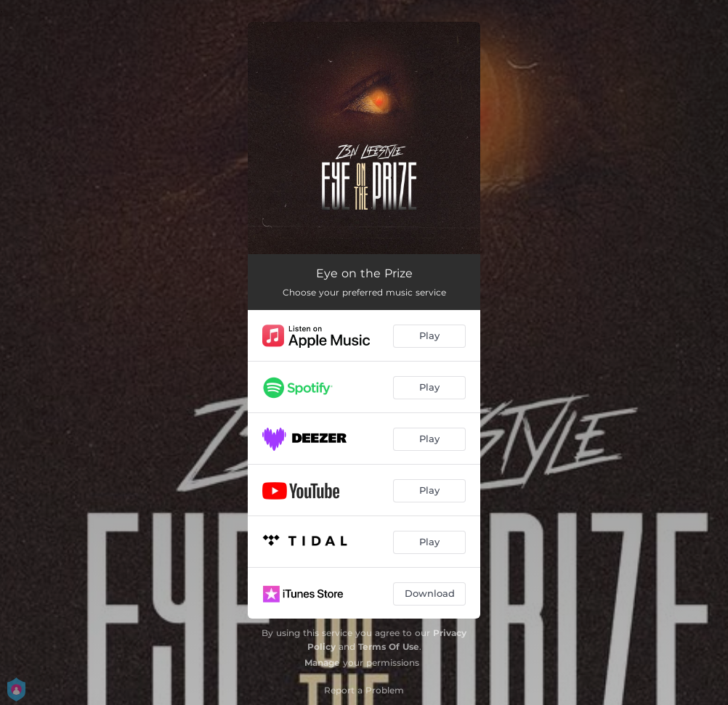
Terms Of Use (389, 647)
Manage (322, 663)
